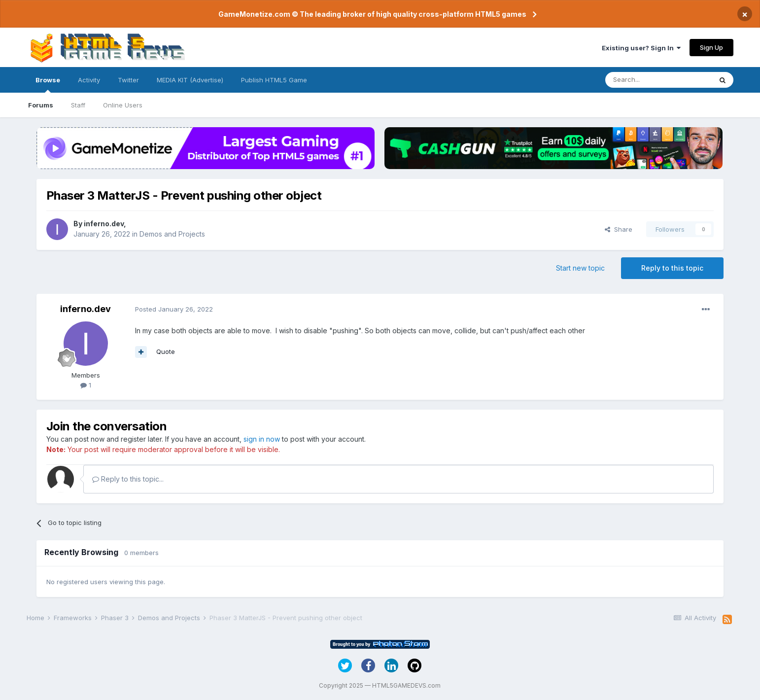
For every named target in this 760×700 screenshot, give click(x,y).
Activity (89, 80)
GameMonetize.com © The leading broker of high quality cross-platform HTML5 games (372, 14)
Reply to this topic (672, 268)
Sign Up (711, 47)
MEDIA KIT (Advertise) (190, 80)
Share (619, 229)
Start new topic (580, 268)
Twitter (128, 80)
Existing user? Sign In (641, 48)
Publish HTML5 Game (274, 80)
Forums (41, 105)
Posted (174, 309)
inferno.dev (104, 224)
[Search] (658, 80)
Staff (78, 105)
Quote (166, 351)
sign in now (262, 439)
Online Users (123, 105)
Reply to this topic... (128, 479)
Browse (48, 84)
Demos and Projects (172, 234)
